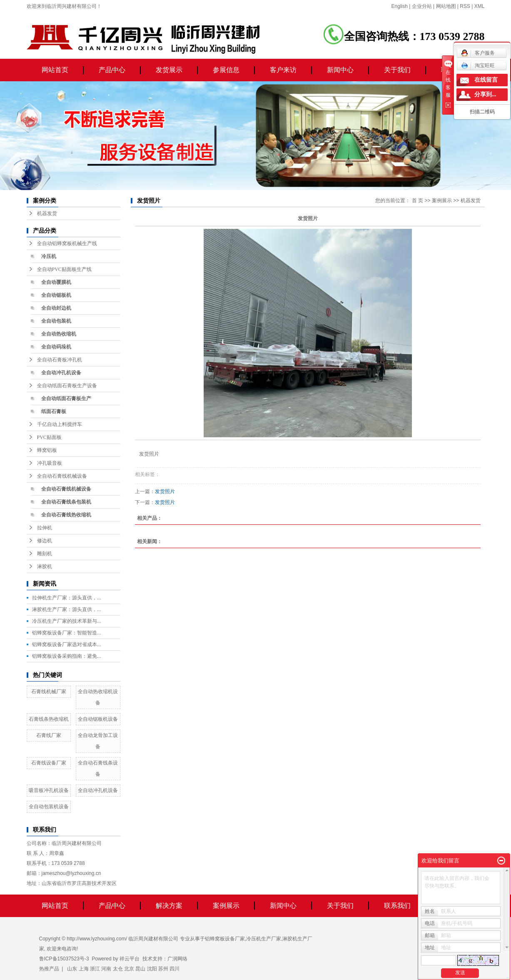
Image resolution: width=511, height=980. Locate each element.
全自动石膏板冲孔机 (60, 360)
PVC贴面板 (49, 437)
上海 (84, 969)
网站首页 (55, 70)
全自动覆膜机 (56, 282)
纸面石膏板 (54, 411)
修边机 (45, 541)
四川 (174, 969)
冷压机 (49, 256)
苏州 (163, 969)
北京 (129, 969)
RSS (465, 6)
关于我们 (397, 70)
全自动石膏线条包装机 (66, 502)
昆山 (140, 969)
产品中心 (112, 70)
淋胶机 (45, 566)
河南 (106, 969)
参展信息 (226, 70)
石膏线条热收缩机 (49, 719)
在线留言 (486, 80)
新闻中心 (340, 70)
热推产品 (49, 969)
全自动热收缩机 (59, 334)
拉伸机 (45, 528)
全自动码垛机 (56, 347)
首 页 (418, 201)
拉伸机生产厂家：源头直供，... (67, 598)
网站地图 (446, 6)
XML (480, 6)
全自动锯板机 (56, 295)
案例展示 (442, 201)
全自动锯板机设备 (98, 719)
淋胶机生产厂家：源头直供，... (67, 609)
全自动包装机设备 (49, 807)
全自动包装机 (56, 321)
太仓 (118, 969)
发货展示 (169, 70)
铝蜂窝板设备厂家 (225, 939)
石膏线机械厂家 (49, 692)
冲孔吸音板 (50, 463)
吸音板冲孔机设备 (49, 790)
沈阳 (152, 969)
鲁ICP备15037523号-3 (64, 959)
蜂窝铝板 (47, 450)
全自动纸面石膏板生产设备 (67, 386)
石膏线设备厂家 (49, 763)
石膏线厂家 (49, 735)
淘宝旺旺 (478, 65)
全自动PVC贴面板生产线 (64, 269)
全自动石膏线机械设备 (62, 476)
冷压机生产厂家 (264, 939)
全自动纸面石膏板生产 (66, 399)
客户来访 (283, 70)
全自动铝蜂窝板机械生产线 (67, 243)
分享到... (485, 94)
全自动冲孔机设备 (61, 373)
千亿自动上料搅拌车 (60, 424)
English (400, 6)
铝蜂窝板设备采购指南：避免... (67, 656)
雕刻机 (45, 554)
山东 (72, 969)
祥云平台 (130, 959)
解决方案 (169, 906)
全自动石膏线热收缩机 (66, 515)
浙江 (95, 969)
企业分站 (422, 6)
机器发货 (47, 213)
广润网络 (177, 959)
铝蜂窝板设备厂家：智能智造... (67, 633)
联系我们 (397, 906)
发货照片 (165, 491)
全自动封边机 (56, 308)
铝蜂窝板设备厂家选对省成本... (67, 644)
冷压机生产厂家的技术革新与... (67, 621)
